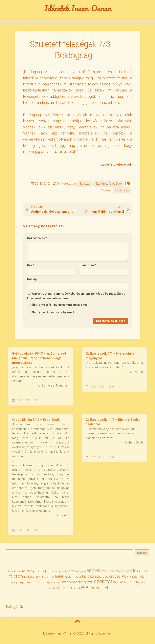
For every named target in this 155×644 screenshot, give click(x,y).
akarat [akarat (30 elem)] (10, 571)
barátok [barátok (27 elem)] (18, 571)
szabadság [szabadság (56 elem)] (69, 582)
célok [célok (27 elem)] (64, 571)
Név (31, 265)
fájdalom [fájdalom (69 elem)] (141, 571)
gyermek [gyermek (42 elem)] (49, 577)
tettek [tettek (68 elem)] (129, 582)
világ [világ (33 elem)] (144, 582)
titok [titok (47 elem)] (137, 582)
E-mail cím (88, 265)
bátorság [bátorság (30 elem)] (57, 571)
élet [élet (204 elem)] (86, 587)
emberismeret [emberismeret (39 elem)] (109, 571)
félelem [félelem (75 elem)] (16, 576)
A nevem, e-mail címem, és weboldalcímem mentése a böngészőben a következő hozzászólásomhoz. (76, 296)
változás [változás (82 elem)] (64, 588)
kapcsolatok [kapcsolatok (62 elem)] (119, 576)
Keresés (142, 553)
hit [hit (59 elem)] (84, 576)
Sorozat (85, 184)
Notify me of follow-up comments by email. (61, 305)
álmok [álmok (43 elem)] (76, 588)
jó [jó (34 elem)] (100, 577)
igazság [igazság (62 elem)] (93, 576)
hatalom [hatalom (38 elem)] (69, 577)
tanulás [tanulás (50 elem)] (118, 582)
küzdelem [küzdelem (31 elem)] (134, 577)
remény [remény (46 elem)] (45, 582)
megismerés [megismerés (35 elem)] (25, 582)
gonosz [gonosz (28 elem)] (39, 577)
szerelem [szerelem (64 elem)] (86, 582)
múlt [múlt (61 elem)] (36, 582)
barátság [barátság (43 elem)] (28, 571)
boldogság (122, 190)
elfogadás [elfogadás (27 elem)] (81, 571)
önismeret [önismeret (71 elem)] (99, 588)
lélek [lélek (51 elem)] (143, 576)
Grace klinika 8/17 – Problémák (36, 420)
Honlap (32, 279)
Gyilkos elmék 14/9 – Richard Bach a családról (113, 422)
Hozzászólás (37, 238)
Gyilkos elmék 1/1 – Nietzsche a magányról (110, 356)
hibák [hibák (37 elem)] (78, 577)
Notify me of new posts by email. (53, 312)
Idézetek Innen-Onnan (78, 8)
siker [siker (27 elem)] (53, 583)
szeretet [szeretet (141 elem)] (103, 581)
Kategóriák (15, 607)
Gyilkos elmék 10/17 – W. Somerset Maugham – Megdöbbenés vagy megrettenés (39, 358)
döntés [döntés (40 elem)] (71, 571)
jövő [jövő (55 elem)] (105, 576)
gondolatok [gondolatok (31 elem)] (29, 577)
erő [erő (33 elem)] (120, 571)
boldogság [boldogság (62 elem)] (43, 571)
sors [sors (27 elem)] (58, 583)
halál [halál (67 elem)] (59, 576)
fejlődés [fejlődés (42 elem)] (127, 571)
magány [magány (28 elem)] (13, 583)
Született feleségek (109, 184)
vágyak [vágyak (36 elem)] (51, 588)
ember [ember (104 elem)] (93, 571)
